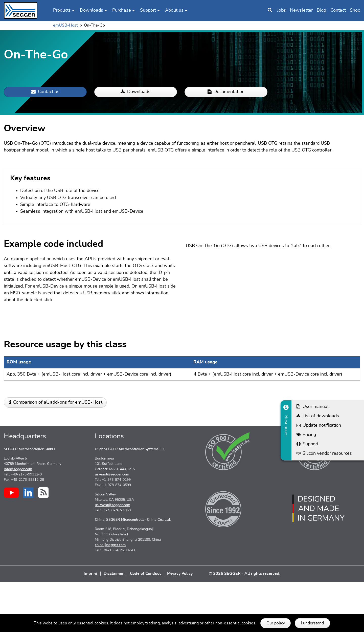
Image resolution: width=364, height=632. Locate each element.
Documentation (226, 92)
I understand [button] (312, 623)
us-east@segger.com (112, 525)
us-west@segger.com (112, 555)
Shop (355, 10)
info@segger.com (18, 519)
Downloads (135, 92)
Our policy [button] (276, 623)
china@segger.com (110, 595)
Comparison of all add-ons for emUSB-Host (58, 453)
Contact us (45, 92)
